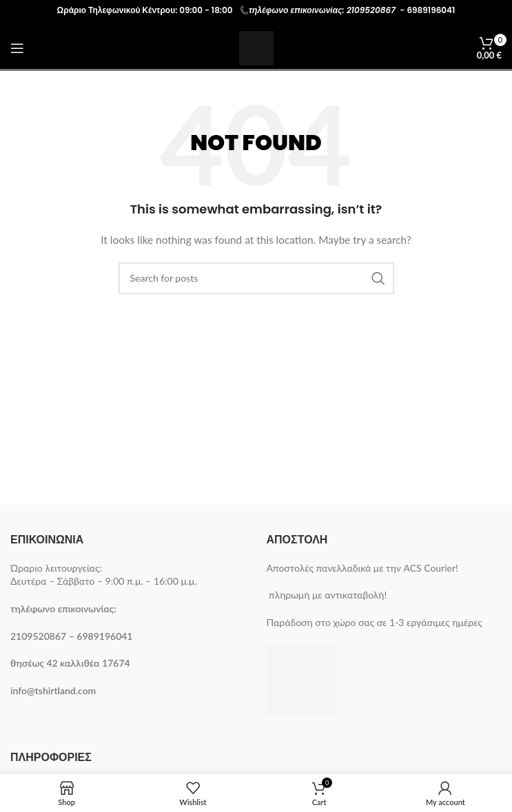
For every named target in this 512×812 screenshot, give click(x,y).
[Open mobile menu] (17, 48)
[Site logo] (256, 47)
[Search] (256, 278)
